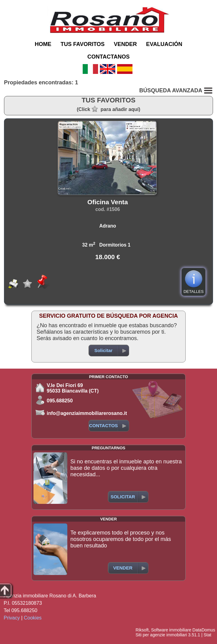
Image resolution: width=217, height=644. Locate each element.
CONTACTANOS (108, 57)
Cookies (33, 618)
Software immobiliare (171, 630)
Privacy (12, 618)
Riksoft (142, 630)
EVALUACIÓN (164, 44)
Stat (207, 635)
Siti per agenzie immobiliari (161, 635)
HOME (43, 44)
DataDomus (204, 630)
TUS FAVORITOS (83, 44)
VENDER (125, 44)
